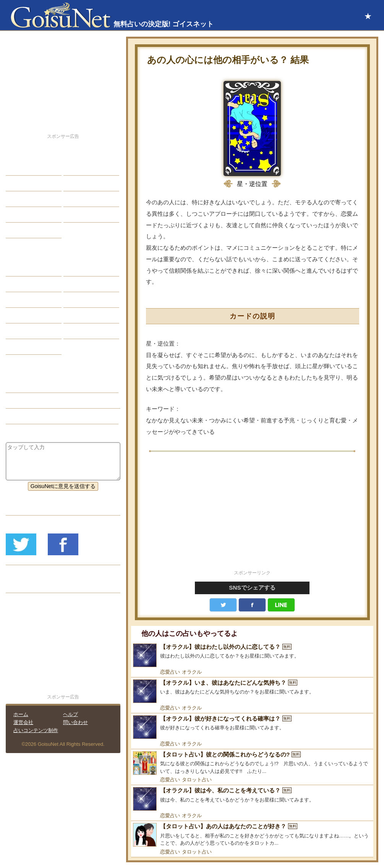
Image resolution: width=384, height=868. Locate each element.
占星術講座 (25, 230)
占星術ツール (85, 268)
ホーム (21, 714)
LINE (281, 605)
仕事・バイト (85, 199)
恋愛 (17, 168)
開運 (17, 215)
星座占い (22, 268)
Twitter (223, 605)
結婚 (75, 168)
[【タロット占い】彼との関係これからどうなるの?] (252, 763)
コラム (77, 315)
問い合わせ (75, 722)
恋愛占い (170, 672)
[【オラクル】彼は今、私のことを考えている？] (252, 799)
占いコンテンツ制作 (36, 730)
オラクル (192, 672)
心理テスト (83, 331)
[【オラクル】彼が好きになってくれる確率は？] (252, 727)
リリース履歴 (28, 585)
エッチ (19, 199)
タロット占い (197, 780)
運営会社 (23, 722)
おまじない (25, 347)
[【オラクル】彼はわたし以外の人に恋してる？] (252, 655)
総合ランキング (88, 215)
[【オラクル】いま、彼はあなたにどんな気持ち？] (252, 691)
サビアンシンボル (33, 284)
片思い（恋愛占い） (36, 401)
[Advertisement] (252, 515)
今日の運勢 (83, 183)
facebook (252, 605)
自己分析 (22, 183)
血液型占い (83, 300)
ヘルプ (70, 714)
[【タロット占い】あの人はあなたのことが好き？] (252, 835)
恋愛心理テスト (30, 331)
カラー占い (25, 300)
